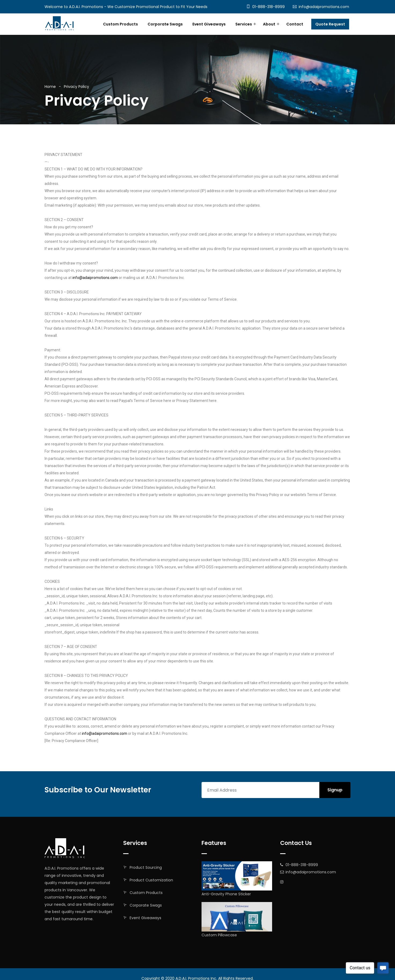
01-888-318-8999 (268, 7)
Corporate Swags (165, 24)
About (269, 24)
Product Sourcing (146, 867)
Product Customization (151, 880)
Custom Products (120, 24)
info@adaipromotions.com (324, 7)
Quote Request (330, 24)
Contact (295, 24)
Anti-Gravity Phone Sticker (226, 894)
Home (50, 87)
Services (244, 24)
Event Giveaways (209, 24)
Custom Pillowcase (219, 935)
